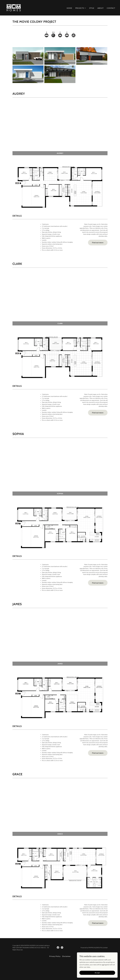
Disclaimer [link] (66, 956)
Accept (97, 973)
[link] (14, 7)
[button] (81, 8)
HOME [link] (69, 8)
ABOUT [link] (101, 8)
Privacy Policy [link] (55, 956)
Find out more (98, 242)
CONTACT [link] (111, 8)
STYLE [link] (92, 8)
